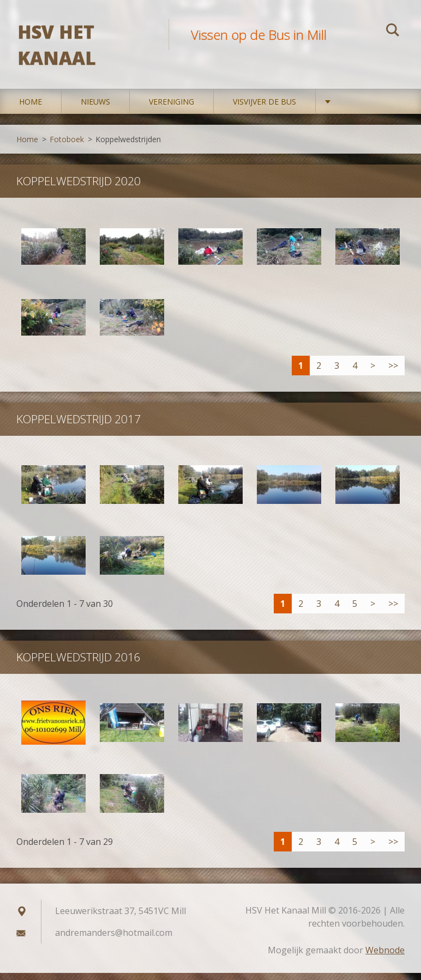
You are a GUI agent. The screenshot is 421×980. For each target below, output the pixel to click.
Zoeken (393, 32)
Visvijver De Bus (264, 109)
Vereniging (172, 109)
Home (31, 109)
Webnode (385, 957)
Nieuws (95, 109)
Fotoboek (67, 146)
